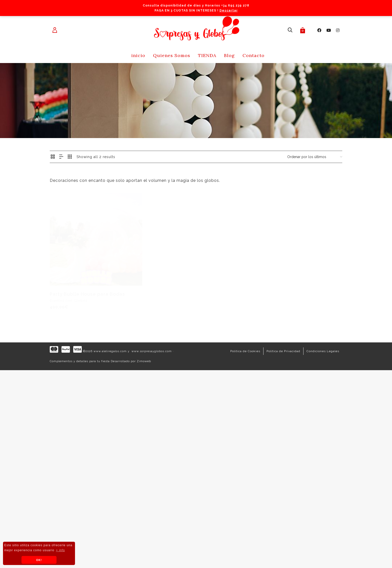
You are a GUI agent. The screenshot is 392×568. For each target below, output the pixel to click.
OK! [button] (39, 560)
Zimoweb (144, 361)
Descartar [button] (229, 11)
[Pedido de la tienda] (315, 157)
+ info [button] (60, 550)
